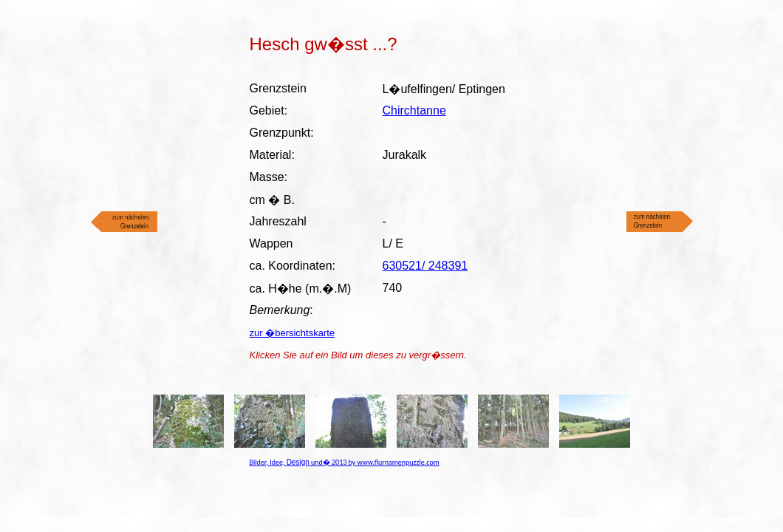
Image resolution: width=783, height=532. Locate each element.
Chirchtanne (414, 110)
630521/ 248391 (425, 266)
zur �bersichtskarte (293, 333)
